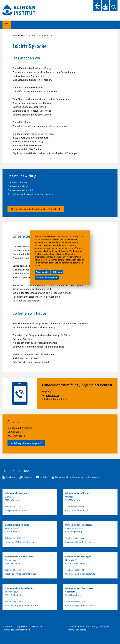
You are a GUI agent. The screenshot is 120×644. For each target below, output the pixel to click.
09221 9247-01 (80, 602)
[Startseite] (27, 36)
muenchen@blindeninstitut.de (20, 542)
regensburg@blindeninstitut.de (80, 542)
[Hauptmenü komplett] (7, 25)
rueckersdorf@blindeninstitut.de (21, 574)
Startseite (7, 626)
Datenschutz (38, 626)
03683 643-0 (79, 570)
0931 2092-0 (52, 395)
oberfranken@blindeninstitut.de (81, 605)
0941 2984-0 (79, 538)
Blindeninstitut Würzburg (78, 493)
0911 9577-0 (19, 570)
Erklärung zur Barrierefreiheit (16, 630)
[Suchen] (114, 5)
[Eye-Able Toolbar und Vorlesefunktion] (97, 5)
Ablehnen (57, 272)
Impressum (22, 626)
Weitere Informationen (47, 277)
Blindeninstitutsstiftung (17, 493)
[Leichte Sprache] (105, 5)
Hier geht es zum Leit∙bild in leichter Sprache (36, 209)
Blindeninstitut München (17, 525)
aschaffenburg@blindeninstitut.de (21, 605)
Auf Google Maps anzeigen (26, 443)
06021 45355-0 (20, 602)
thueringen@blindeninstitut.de (80, 574)
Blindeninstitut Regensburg (79, 525)
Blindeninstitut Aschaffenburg (20, 588)
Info (33, 36)
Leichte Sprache (45, 36)
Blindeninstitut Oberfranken (79, 588)
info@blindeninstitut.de (55, 399)
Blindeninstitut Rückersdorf (19, 557)
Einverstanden (43, 272)
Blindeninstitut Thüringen (78, 557)
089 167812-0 (19, 538)
